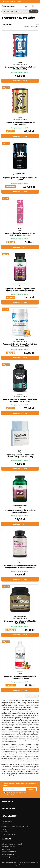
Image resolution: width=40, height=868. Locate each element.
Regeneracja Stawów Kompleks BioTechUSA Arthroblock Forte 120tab (20, 400)
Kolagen (20, 230)
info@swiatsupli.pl (13, 857)
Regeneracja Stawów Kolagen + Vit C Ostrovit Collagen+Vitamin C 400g (20, 456)
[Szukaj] (20, 11)
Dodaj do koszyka (20, 81)
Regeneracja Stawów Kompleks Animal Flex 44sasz (20, 179)
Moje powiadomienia (9, 834)
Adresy (5, 829)
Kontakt (6, 839)
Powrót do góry (32, 696)
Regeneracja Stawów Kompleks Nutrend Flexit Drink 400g (20, 68)
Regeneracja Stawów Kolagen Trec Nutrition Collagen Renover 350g (20, 345)
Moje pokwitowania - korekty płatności (15, 826)
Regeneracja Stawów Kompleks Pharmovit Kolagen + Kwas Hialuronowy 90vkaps (20, 566)
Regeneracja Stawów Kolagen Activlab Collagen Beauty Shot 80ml (20, 234)
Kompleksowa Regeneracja (20, 64)
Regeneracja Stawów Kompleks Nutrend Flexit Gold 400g (20, 123)
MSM (20, 507)
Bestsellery (22, 25)
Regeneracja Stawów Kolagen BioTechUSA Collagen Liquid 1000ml (20, 677)
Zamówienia (7, 824)
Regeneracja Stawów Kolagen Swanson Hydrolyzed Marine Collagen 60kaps (20, 289)
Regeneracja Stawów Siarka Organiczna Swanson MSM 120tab (20, 511)
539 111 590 (12, 852)
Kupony (5, 832)
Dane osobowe (7, 821)
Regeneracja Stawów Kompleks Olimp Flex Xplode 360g (20, 622)
